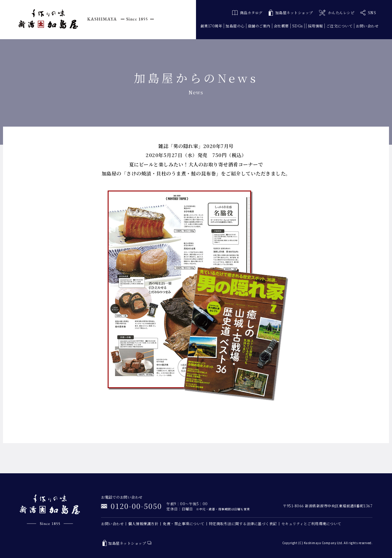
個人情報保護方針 (143, 523)
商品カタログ (247, 13)
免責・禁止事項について (184, 523)
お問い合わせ (367, 26)
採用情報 (315, 26)
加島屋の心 (235, 26)
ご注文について (340, 26)
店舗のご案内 (259, 26)
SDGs (297, 26)
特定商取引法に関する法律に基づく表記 (243, 523)
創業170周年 (212, 26)
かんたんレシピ (337, 13)
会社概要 (281, 26)
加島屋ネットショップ (291, 13)
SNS (368, 13)
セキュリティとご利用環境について (311, 523)
